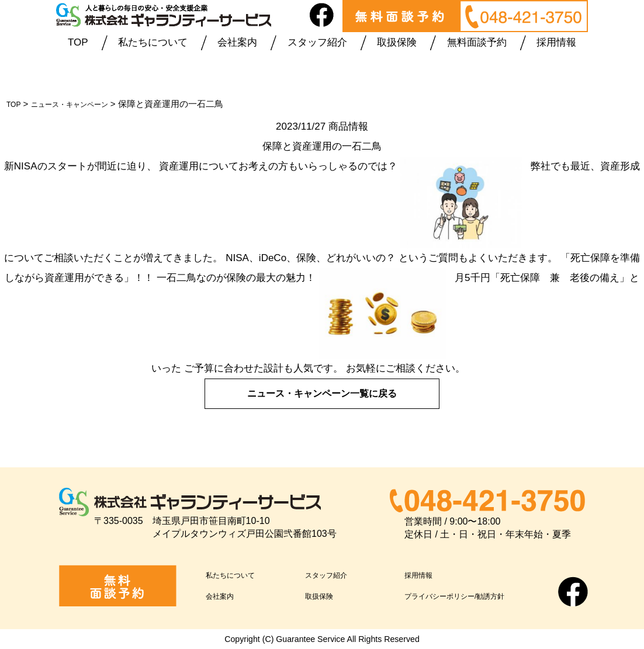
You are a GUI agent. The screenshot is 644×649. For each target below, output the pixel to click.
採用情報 (556, 42)
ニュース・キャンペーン (82, 104)
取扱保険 (397, 42)
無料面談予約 (477, 42)
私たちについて (153, 42)
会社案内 (237, 42)
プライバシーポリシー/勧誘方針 (475, 595)
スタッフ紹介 (317, 42)
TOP (78, 42)
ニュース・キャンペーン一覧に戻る (322, 393)
